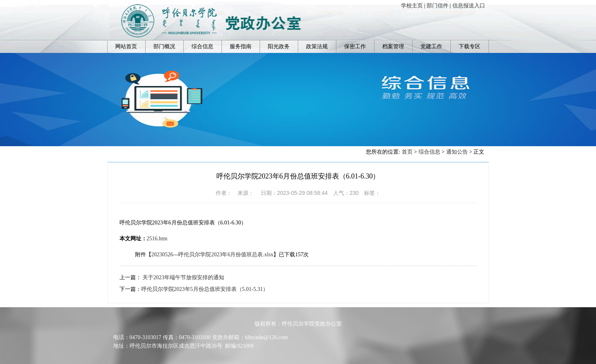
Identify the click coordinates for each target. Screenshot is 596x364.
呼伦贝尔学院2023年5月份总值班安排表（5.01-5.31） (205, 289)
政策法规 (317, 46)
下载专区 (469, 46)
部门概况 (164, 46)
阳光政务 (279, 46)
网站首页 (126, 46)
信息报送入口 (469, 6)
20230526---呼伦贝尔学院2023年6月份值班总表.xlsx (213, 255)
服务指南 (241, 46)
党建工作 (431, 46)
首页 (407, 152)
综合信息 (202, 46)
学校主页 (412, 6)
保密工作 (355, 46)
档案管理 (393, 46)
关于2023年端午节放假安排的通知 (183, 277)
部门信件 (438, 6)
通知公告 (457, 152)
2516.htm (157, 239)
